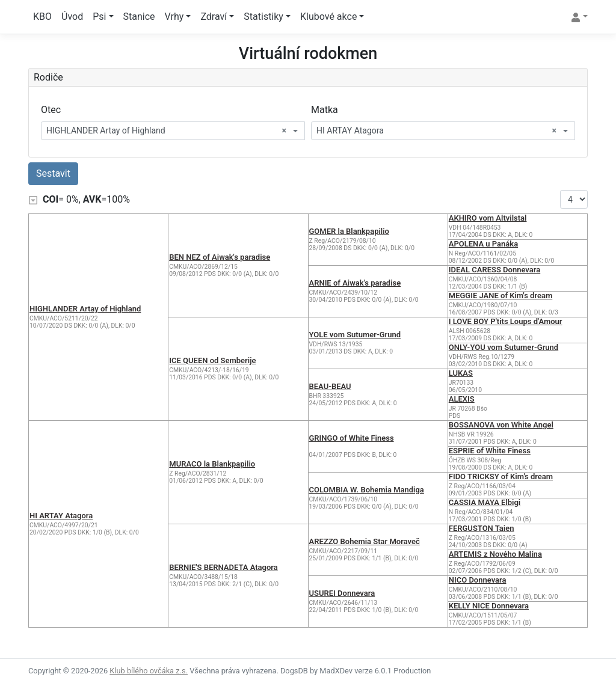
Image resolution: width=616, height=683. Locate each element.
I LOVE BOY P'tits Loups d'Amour (506, 321)
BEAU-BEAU (330, 386)
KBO (42, 17)
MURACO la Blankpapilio (212, 464)
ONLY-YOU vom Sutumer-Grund (504, 347)
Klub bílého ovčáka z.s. (149, 671)
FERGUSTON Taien (482, 528)
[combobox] (173, 131)
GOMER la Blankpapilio (349, 231)
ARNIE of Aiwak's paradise (355, 283)
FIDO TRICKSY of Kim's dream (501, 476)
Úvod (72, 17)
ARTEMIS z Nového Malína (495, 554)
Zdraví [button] (214, 17)
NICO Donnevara (478, 580)
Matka (325, 110)
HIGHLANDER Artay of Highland (85, 309)
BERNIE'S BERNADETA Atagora (223, 567)
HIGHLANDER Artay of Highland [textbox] (166, 131)
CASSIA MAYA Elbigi (485, 502)
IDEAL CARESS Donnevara (494, 270)
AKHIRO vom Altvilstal (488, 218)
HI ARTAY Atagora (61, 516)
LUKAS (461, 373)
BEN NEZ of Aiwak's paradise (220, 257)
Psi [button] (99, 17)
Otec (51, 110)
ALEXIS (462, 399)
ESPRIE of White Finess (490, 451)
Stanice (139, 17)
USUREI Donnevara (342, 593)
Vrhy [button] (174, 17)
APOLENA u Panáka (483, 244)
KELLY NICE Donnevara (489, 606)
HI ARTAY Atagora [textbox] (436, 131)
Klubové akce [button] (328, 17)
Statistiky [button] (263, 17)
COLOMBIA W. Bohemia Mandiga (367, 490)
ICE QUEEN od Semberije (212, 360)
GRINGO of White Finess (352, 438)
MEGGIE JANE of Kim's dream (500, 296)
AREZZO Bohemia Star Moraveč (365, 541)
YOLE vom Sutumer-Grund (355, 335)
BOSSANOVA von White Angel (501, 425)
